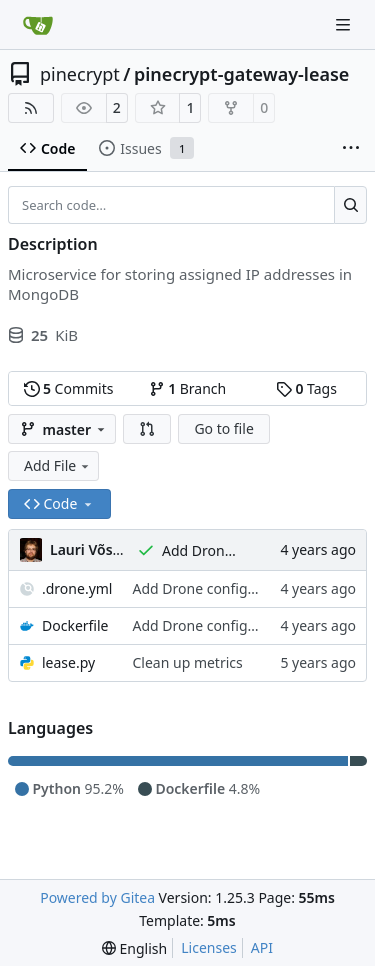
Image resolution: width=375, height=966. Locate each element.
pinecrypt (80, 74)
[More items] (351, 149)
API (262, 947)
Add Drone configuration (213, 588)
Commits (69, 388)
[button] (147, 429)
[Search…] (350, 205)
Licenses (209, 947)
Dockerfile (75, 625)
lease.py (68, 662)
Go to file (223, 428)
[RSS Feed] (31, 108)
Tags (306, 388)
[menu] (134, 948)
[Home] (38, 25)
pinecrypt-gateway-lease (241, 74)
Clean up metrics (187, 662)
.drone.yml (77, 588)
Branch (188, 388)
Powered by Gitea (97, 897)
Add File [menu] (58, 465)
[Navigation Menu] (345, 24)
